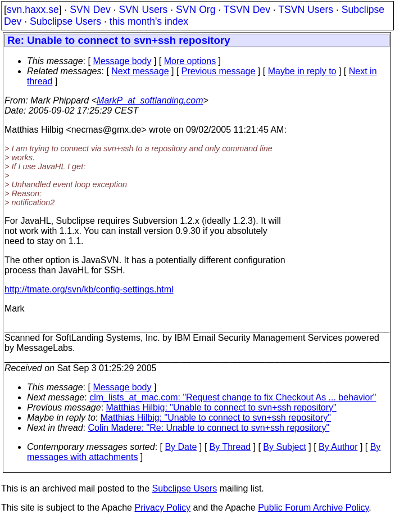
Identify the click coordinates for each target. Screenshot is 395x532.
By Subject (284, 447)
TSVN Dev (247, 10)
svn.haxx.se (33, 10)
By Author (338, 447)
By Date (181, 447)
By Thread (230, 447)
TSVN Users (306, 10)
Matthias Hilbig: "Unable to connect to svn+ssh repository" (221, 407)
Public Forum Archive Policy (313, 508)
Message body (122, 61)
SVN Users (143, 10)
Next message (140, 71)
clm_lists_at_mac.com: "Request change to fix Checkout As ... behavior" (233, 397)
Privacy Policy (162, 508)
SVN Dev (90, 10)
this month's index (149, 21)
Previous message (219, 71)
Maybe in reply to (302, 71)
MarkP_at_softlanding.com (150, 100)
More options (190, 61)
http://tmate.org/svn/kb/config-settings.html (89, 289)
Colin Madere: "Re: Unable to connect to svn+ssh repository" (209, 428)
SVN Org (196, 10)
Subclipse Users (65, 21)
